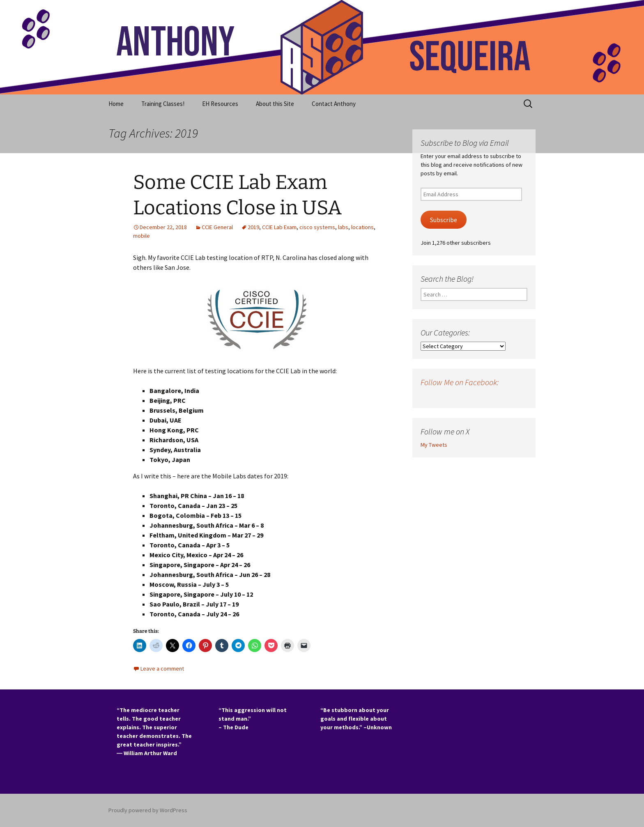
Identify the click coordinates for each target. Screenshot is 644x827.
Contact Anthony (334, 104)
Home (116, 104)
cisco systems (317, 227)
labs (343, 227)
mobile (141, 236)
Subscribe (444, 220)
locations (362, 227)
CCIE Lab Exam (279, 227)
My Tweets (434, 445)
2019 (253, 227)
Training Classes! (163, 104)
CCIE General (217, 227)
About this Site (275, 104)
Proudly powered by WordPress (148, 810)
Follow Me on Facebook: (460, 382)
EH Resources (220, 104)
